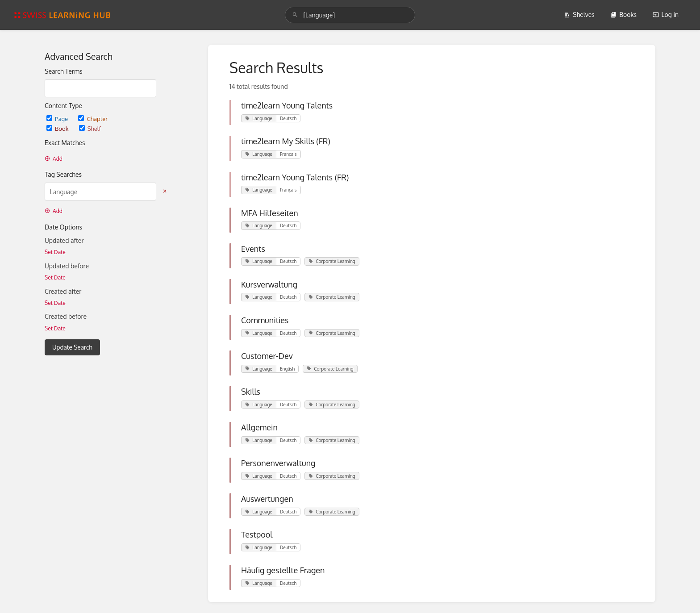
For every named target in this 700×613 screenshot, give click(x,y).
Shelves (579, 15)
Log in (666, 15)
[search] (350, 15)
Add (54, 159)
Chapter (93, 119)
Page (58, 119)
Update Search (72, 347)
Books (623, 15)
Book (58, 128)
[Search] (295, 15)
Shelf (90, 128)
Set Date (55, 252)
